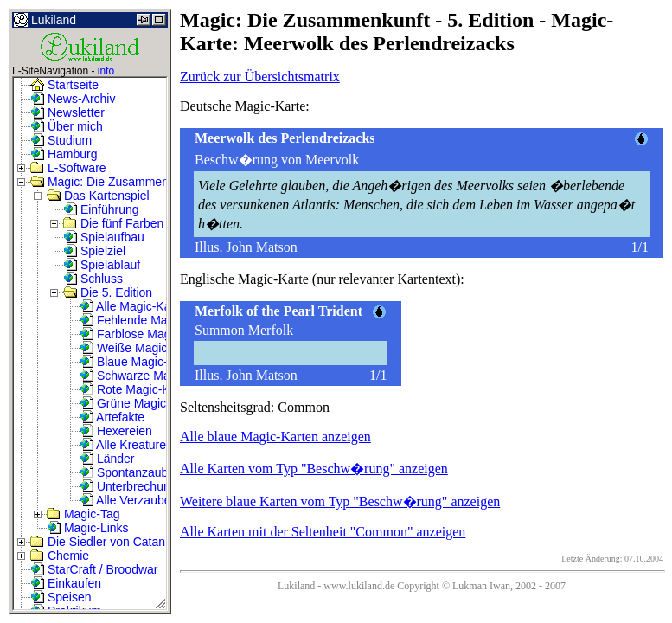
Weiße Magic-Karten (143, 348)
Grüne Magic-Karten (143, 403)
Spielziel (94, 251)
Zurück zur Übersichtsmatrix (260, 77)
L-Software (68, 168)
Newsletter (67, 112)
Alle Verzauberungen (144, 500)
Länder (107, 459)
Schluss (93, 279)
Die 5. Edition (108, 292)
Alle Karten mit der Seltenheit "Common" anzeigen (323, 532)
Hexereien (116, 431)
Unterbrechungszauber (150, 486)
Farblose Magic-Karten (150, 334)
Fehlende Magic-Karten (151, 320)
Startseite (64, 85)
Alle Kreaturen (126, 445)
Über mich (67, 126)
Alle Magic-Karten (136, 306)
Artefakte (112, 417)
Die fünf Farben (113, 223)
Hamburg (64, 154)
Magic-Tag (83, 514)
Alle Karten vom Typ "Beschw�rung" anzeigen (314, 469)
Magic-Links (88, 528)
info (106, 71)
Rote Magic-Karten (139, 389)
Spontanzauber (129, 472)
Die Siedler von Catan (98, 542)
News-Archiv (73, 99)
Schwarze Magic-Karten (153, 376)
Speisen (61, 597)
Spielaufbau (104, 237)
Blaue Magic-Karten (141, 362)
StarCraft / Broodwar (94, 569)
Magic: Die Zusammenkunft (112, 182)
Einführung (101, 209)
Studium (61, 140)
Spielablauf (102, 265)
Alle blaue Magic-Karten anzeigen (275, 437)
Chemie (60, 556)
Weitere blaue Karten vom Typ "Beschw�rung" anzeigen (340, 501)
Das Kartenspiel (98, 196)
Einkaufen (66, 583)
